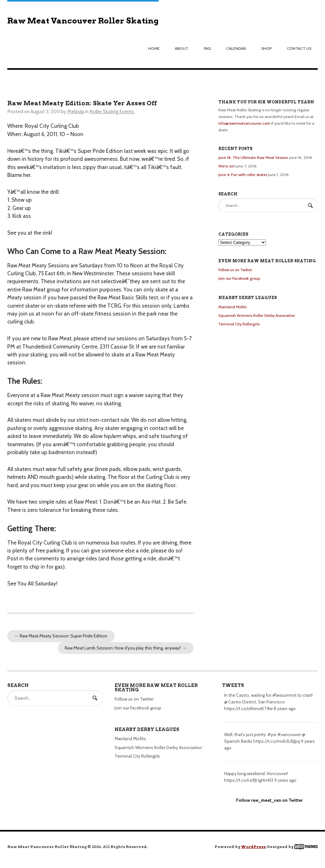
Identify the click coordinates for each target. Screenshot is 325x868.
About (182, 48)
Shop (266, 48)
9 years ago (285, 780)
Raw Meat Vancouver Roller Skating (83, 21)
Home (154, 48)
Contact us (299, 48)
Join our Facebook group (239, 278)
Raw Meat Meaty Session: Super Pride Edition (61, 636)
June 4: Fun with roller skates (243, 175)
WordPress (253, 847)
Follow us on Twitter (235, 270)
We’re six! (226, 166)
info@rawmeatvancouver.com (244, 123)
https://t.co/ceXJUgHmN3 (249, 780)
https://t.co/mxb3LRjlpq (277, 741)
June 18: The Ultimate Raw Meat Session (253, 157)
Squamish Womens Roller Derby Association (257, 315)
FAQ (207, 48)
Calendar (236, 48)
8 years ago (285, 708)
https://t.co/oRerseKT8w (248, 708)
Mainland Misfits (232, 307)
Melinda (76, 111)
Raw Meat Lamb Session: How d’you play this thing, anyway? (126, 648)
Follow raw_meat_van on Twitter (269, 800)
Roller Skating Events (112, 111)
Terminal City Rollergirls (239, 324)
